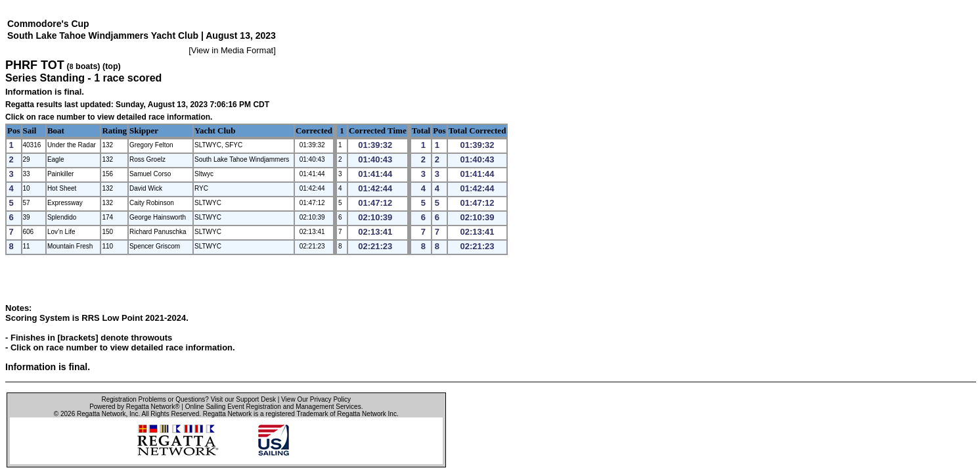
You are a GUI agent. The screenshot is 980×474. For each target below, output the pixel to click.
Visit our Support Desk (243, 399)
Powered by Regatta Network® (134, 407)
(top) (112, 66)
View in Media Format (232, 50)
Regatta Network (101, 414)
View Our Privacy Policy (316, 399)
